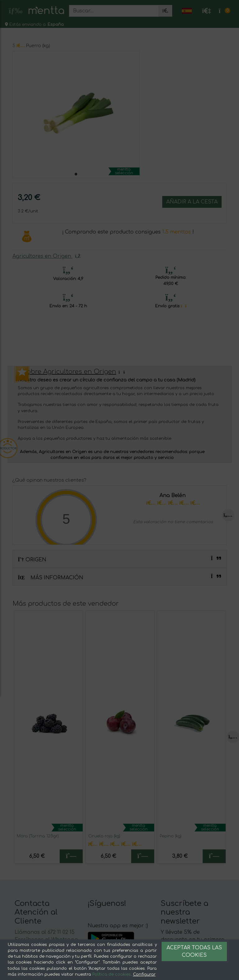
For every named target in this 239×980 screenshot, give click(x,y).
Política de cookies (112, 974)
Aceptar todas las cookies (194, 951)
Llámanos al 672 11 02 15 (45, 932)
